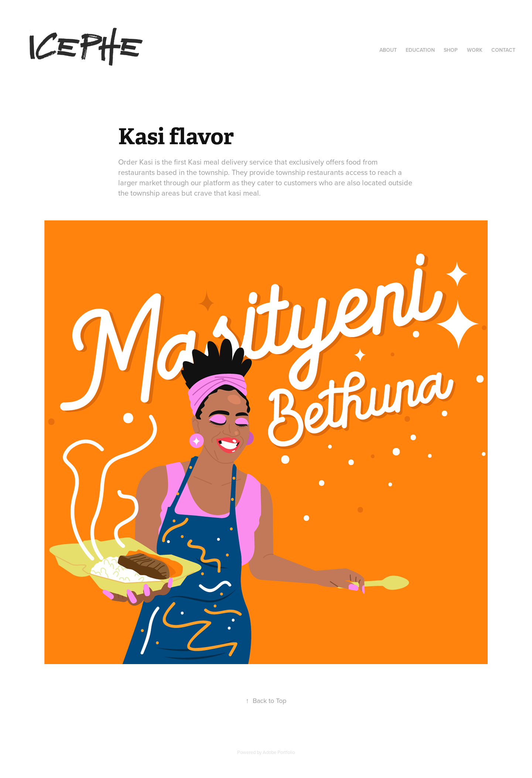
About (388, 50)
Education (420, 50)
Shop (451, 50)
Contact (503, 50)
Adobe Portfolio (279, 752)
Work (475, 50)
